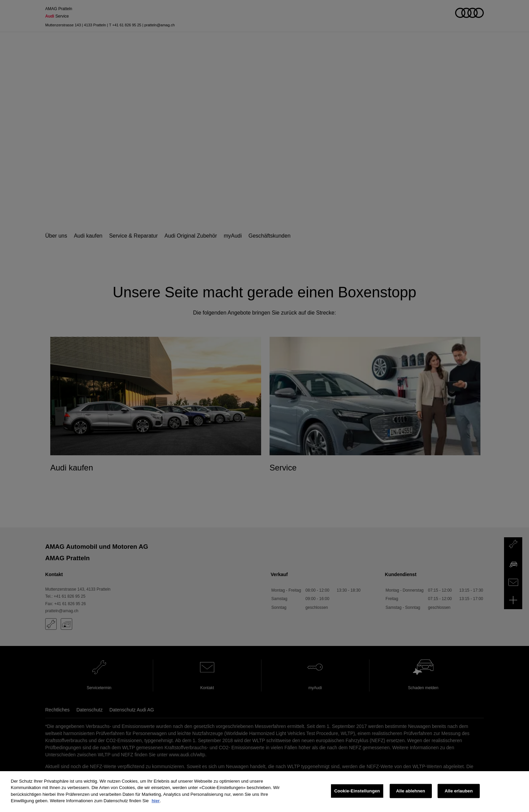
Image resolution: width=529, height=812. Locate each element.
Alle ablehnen (411, 791)
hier (156, 801)
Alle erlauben (459, 791)
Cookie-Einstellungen (357, 791)
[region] (264, 792)
